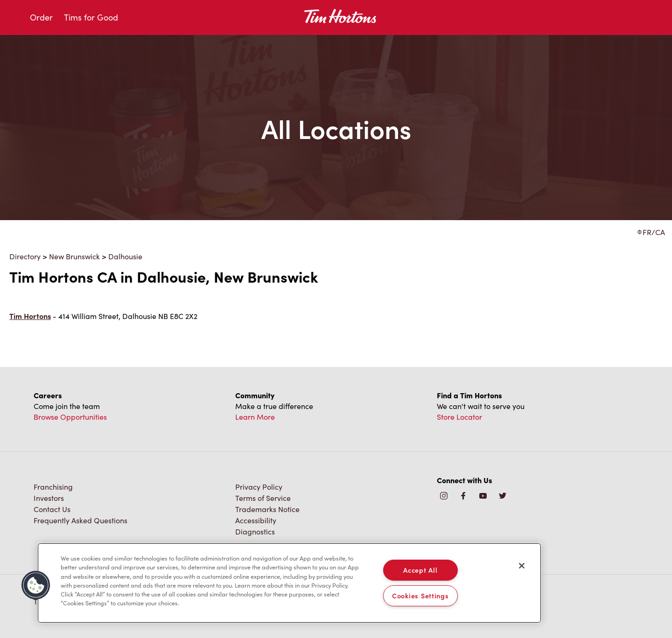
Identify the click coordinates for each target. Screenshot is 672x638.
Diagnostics (255, 531)
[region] (289, 583)
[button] (36, 585)
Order (41, 17)
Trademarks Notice (267, 509)
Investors (49, 498)
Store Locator (459, 417)
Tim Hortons (30, 316)
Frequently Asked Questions (80, 520)
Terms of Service (263, 498)
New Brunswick (74, 256)
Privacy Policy (259, 487)
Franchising (53, 487)
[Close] (522, 566)
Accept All (420, 570)
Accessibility (256, 520)
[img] (503, 496)
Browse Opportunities (70, 417)
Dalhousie (125, 256)
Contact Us (52, 509)
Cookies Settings (420, 596)
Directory (25, 256)
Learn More (255, 417)
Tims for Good (91, 17)
